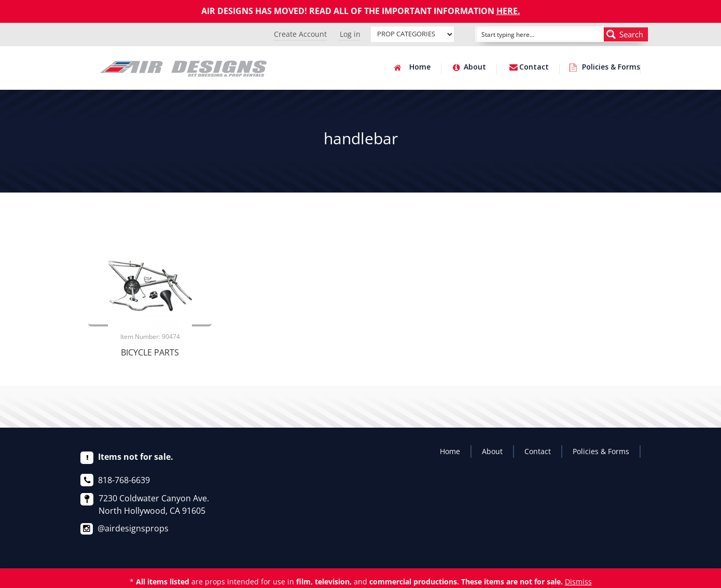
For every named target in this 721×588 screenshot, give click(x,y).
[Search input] (528, 34)
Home (420, 67)
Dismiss (578, 582)
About (475, 67)
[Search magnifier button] (626, 34)
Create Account (300, 34)
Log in (350, 34)
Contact (534, 67)
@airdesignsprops (133, 528)
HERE (507, 11)
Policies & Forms (611, 67)
